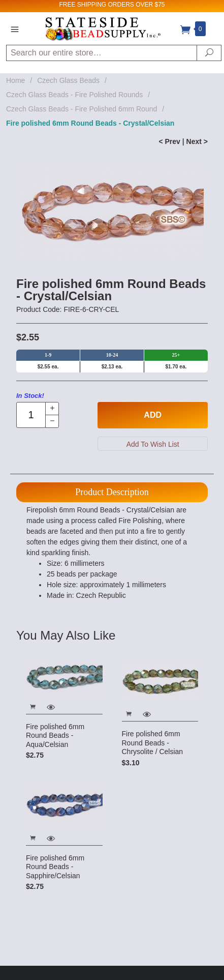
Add (153, 415)
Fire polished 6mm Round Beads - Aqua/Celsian (55, 736)
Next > (197, 141)
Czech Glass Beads (68, 80)
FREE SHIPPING (83, 5)
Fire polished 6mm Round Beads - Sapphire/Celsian (55, 867)
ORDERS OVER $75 (136, 5)
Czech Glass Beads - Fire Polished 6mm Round (82, 109)
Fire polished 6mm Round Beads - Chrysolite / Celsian (153, 743)
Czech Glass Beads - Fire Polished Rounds (74, 95)
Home (15, 80)
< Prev (169, 141)
